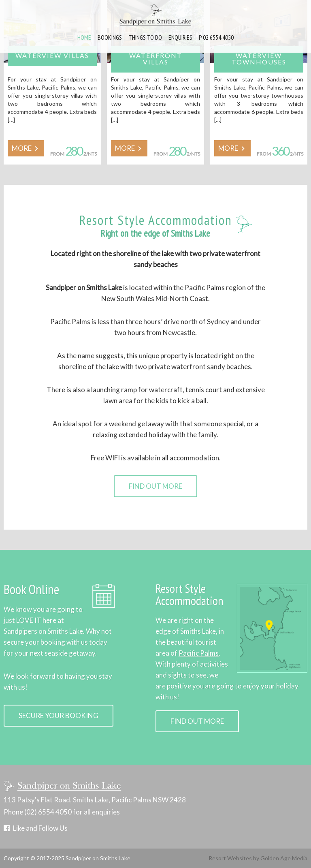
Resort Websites (230, 858)
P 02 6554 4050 (216, 37)
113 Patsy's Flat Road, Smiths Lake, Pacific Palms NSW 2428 (95, 800)
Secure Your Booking (59, 715)
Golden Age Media (284, 858)
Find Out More (155, 486)
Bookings (110, 37)
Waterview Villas (52, 55)
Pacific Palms (199, 653)
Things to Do (145, 37)
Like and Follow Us (40, 828)
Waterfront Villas (156, 59)
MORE (26, 148)
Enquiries (180, 37)
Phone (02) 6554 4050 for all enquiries (62, 812)
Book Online (31, 589)
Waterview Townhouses (259, 59)
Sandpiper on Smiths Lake (98, 858)
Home (84, 37)
